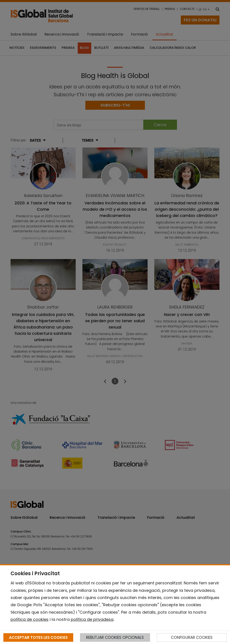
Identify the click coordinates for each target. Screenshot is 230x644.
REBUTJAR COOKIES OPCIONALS (115, 637)
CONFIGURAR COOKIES (192, 637)
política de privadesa (92, 619)
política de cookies (30, 619)
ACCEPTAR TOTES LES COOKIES (38, 637)
